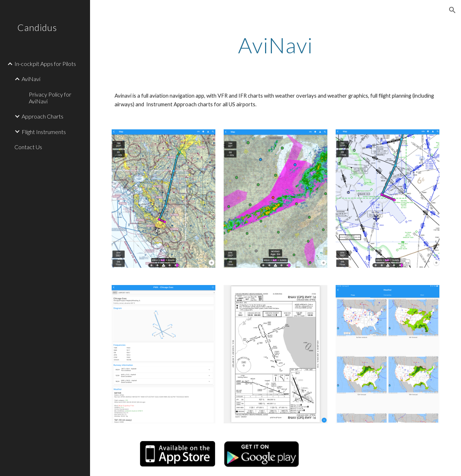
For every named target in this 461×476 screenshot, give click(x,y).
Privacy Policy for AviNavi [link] (50, 98)
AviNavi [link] (31, 79)
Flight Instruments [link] (44, 132)
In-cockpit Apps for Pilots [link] (45, 64)
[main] (275, 45)
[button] (452, 10)
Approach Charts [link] (42, 116)
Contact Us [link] (28, 147)
